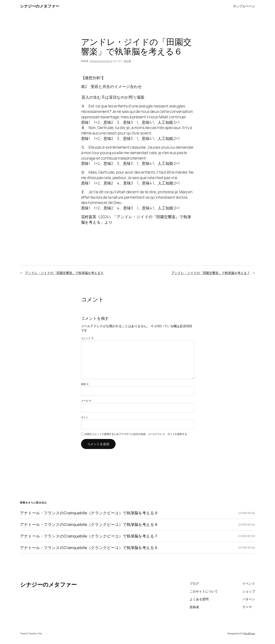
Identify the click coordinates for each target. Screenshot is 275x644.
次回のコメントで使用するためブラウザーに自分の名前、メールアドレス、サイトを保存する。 (137, 434)
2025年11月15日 (247, 513)
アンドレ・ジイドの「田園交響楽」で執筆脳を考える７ (211, 273)
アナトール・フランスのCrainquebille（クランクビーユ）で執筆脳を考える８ (89, 525)
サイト (85, 417)
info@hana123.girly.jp (101, 61)
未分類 (127, 61)
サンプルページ (244, 6)
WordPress (249, 633)
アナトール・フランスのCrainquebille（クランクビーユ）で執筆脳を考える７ (89, 536)
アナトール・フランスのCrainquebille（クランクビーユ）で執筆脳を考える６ (89, 548)
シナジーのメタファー (40, 6)
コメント (87, 338)
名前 (85, 384)
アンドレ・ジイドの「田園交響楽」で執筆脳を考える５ (64, 273)
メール (86, 401)
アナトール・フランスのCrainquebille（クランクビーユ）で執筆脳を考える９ (89, 513)
